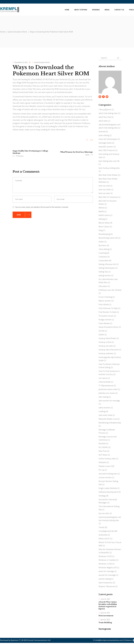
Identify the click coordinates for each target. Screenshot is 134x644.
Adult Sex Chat (105, 117)
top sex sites (104, 514)
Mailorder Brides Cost (108, 419)
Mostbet (102, 444)
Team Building (105, 624)
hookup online (105, 343)
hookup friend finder (107, 339)
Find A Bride (104, 305)
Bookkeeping (104, 234)
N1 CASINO (103, 448)
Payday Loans (104, 467)
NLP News (103, 455)
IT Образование (106, 386)
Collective (103, 257)
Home (3, 32)
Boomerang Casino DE (108, 238)
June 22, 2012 (105, 600)
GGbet (101, 335)
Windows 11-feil (105, 565)
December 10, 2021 (21, 62)
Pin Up (101, 471)
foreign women (105, 320)
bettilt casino (104, 215)
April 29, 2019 (105, 614)
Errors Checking (105, 297)
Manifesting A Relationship (110, 423)
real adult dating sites (108, 474)
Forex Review (104, 324)
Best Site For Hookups (108, 197)
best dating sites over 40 (109, 161)
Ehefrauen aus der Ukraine (110, 290)
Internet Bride (105, 382)
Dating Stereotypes (107, 268)
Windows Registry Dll (108, 568)
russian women (105, 478)
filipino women (105, 301)
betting (102, 219)
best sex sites (104, 193)
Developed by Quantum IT (10, 641)
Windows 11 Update (107, 561)
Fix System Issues (106, 316)
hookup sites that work (108, 350)
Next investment (106, 617)
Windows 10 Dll (105, 557)
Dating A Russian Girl (107, 264)
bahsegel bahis (105, 143)
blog (101, 230)
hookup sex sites (106, 346)
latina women (104, 408)
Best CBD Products (107, 150)
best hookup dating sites (109, 168)
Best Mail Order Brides (108, 175)
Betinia (102, 208)
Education (103, 287)
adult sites (103, 121)
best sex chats (105, 190)
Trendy (102, 528)
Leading (102, 412)
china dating (104, 249)
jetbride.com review (107, 394)
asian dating (104, 135)
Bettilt (101, 212)
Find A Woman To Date (108, 309)
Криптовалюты (105, 583)
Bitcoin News (104, 223)
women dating (105, 580)
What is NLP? (104, 539)
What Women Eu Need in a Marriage (77, 152)
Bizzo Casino (104, 227)
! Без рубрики (105, 109)
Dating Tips (103, 272)
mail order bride (105, 416)
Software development (108, 493)
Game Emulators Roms (17, 32)
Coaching (103, 253)
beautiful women (106, 147)
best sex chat (104, 186)
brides (101, 242)
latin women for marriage (109, 401)
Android (102, 132)
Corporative (104, 261)
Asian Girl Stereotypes (108, 139)
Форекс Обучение (107, 587)
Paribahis (102, 463)
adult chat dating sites (108, 113)
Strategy (102, 496)
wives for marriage (106, 572)
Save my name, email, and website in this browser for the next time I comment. (42, 207)
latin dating (103, 397)
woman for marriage (107, 576)
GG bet (102, 331)
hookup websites (106, 354)
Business (102, 246)
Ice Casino (103, 379)
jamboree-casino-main (108, 390)
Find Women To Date (107, 312)
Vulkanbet (103, 536)
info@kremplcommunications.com (109, 641)
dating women (105, 276)
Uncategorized (105, 532)
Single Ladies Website (108, 489)
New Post (103, 452)
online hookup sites (107, 459)
